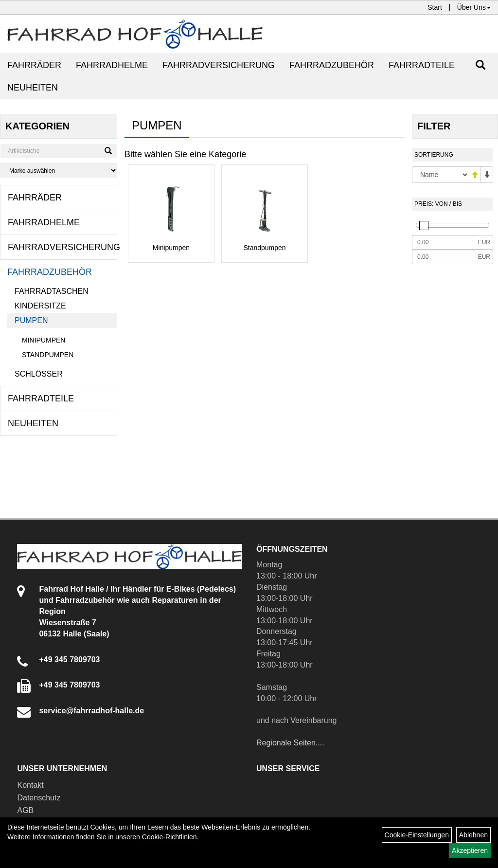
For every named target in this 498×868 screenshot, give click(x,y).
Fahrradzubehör (332, 65)
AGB (25, 810)
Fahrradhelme (112, 65)
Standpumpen (48, 355)
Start (435, 7)
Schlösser (39, 374)
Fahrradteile (422, 65)
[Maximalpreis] (444, 257)
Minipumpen (44, 340)
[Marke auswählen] (59, 171)
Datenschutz (39, 798)
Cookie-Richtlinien (169, 837)
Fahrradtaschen (52, 291)
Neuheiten (33, 88)
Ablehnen (473, 835)
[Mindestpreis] (444, 242)
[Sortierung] (440, 175)
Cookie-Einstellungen (417, 835)
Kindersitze (40, 306)
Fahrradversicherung (219, 65)
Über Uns (474, 7)
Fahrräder (34, 65)
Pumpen (31, 320)
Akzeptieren (470, 850)
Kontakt (30, 785)
